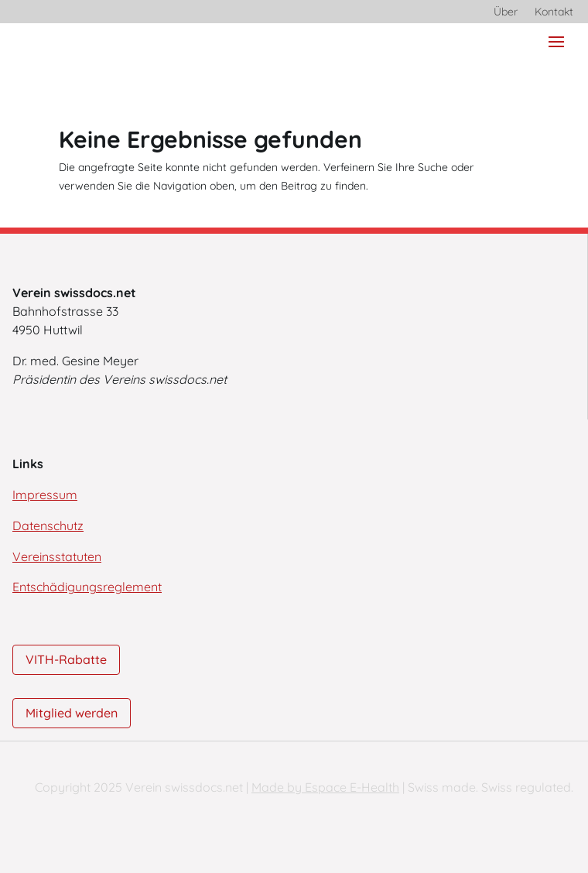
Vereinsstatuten (57, 556)
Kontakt (554, 12)
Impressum (45, 495)
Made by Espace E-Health (325, 787)
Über (506, 12)
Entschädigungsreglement (87, 587)
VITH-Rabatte (66, 659)
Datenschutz (48, 526)
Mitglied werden (72, 713)
